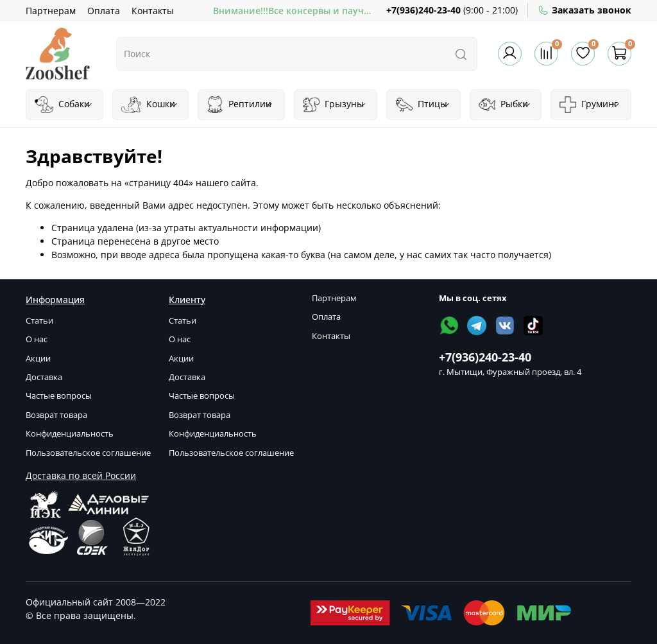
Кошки (150, 105)
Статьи (39, 321)
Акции (38, 359)
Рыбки (505, 105)
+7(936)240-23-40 (423, 10)
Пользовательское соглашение (88, 453)
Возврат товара (56, 415)
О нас (37, 339)
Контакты (153, 11)
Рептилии (240, 105)
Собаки (64, 105)
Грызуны (334, 105)
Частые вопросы (59, 396)
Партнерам (51, 11)
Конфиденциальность (70, 434)
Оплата (104, 11)
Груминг (590, 105)
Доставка (44, 377)
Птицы (423, 105)
